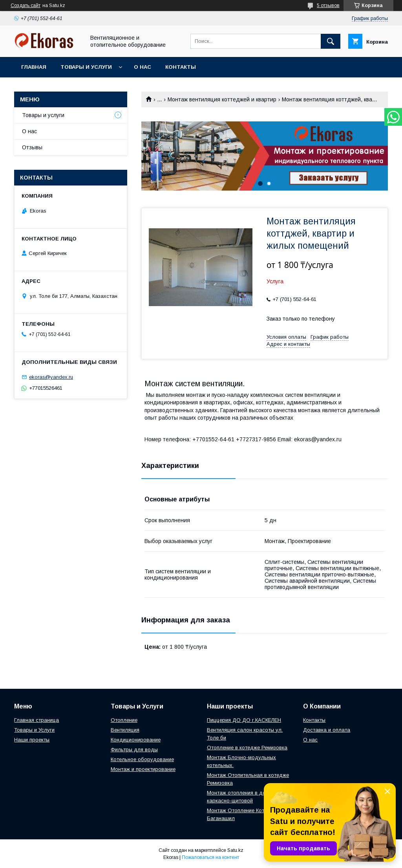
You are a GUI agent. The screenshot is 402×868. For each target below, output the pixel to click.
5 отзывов (328, 6)
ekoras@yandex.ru (51, 377)
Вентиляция (125, 730)
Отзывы (32, 147)
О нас (143, 67)
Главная (34, 67)
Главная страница (37, 720)
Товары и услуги (86, 67)
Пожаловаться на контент (210, 857)
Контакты (181, 67)
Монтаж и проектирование (143, 769)
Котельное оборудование (142, 759)
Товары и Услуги (34, 730)
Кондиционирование (136, 740)
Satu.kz (235, 850)
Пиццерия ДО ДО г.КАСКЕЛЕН (244, 720)
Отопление (124, 720)
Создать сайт (26, 6)
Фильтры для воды (134, 750)
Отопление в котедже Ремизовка (247, 748)
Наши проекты (32, 740)
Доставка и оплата (327, 730)
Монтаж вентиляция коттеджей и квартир (222, 99)
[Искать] (331, 41)
